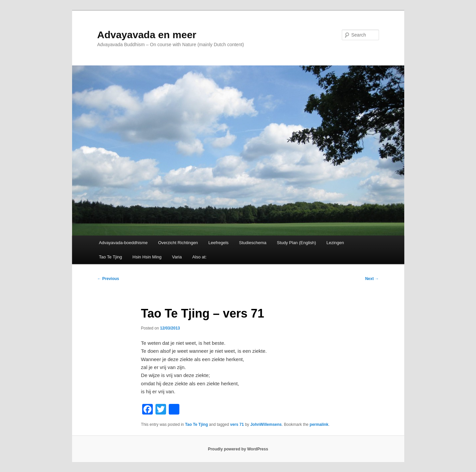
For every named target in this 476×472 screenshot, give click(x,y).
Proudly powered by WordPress (238, 449)
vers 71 (237, 425)
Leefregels (218, 243)
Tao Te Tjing (111, 257)
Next (372, 279)
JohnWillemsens (266, 425)
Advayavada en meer (147, 35)
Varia (177, 257)
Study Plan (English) (296, 243)
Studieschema (253, 243)
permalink (319, 425)
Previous (108, 279)
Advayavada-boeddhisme (123, 243)
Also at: (199, 257)
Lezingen (335, 243)
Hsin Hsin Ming (147, 257)
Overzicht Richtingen (178, 243)
